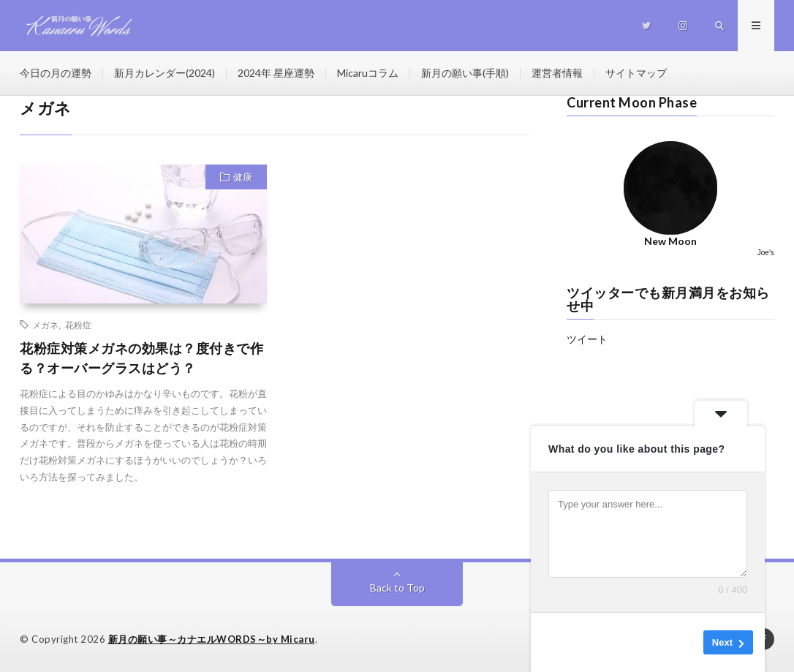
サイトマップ (636, 73)
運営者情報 (557, 73)
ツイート (587, 339)
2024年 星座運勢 (276, 73)
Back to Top (397, 588)
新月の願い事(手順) (465, 73)
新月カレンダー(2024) (165, 73)
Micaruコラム (368, 73)
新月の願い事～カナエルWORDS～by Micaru (212, 639)
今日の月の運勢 (56, 73)
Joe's (766, 253)
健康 (243, 177)
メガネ (45, 325)
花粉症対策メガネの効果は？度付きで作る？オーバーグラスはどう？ (141, 358)
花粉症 (78, 325)
